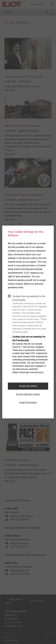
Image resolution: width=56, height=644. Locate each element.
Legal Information (28, 402)
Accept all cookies (28, 386)
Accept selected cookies (28, 394)
